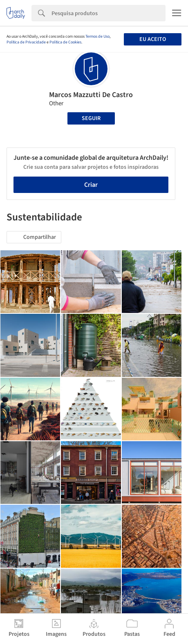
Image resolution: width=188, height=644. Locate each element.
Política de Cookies (65, 42)
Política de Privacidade (26, 42)
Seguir (91, 118)
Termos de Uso (97, 36)
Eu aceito (153, 39)
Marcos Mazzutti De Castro (91, 95)
